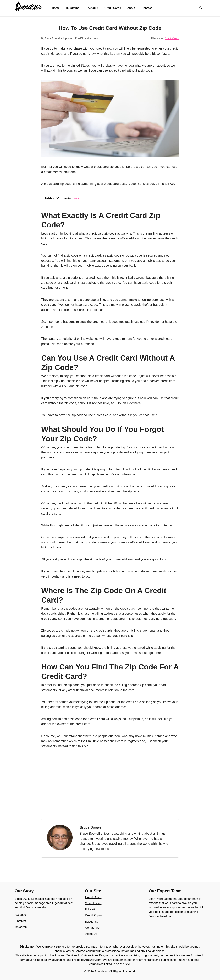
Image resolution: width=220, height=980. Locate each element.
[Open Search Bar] (201, 8)
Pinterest (20, 921)
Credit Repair (94, 915)
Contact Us (92, 928)
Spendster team (188, 899)
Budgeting (73, 8)
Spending (92, 8)
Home (56, 8)
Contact (147, 8)
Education (92, 909)
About (131, 8)
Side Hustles (93, 903)
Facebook (21, 915)
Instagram (21, 927)
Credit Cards (113, 8)
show (77, 199)
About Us (91, 934)
